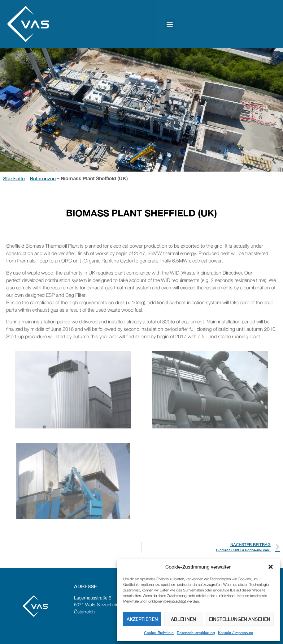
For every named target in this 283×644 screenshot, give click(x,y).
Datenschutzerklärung (196, 633)
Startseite (14, 178)
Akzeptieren (142, 619)
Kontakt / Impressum (235, 633)
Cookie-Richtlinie (159, 633)
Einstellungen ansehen (240, 619)
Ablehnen (183, 619)
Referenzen (43, 178)
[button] (271, 567)
